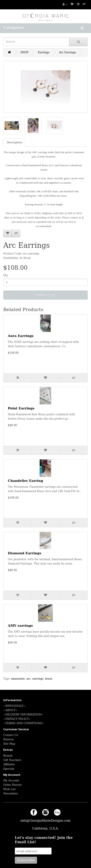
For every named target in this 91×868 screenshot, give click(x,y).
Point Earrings (21, 408)
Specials (9, 769)
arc (29, 679)
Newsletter (11, 794)
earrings (38, 679)
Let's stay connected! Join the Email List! (44, 840)
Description (14, 142)
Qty (6, 275)
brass (49, 679)
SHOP (24, 52)
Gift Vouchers (12, 760)
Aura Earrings (21, 336)
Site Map (9, 744)
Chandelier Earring (25, 481)
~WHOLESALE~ (14, 706)
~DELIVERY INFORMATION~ (23, 715)
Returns (8, 739)
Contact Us (11, 735)
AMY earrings (20, 626)
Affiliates (9, 764)
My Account (11, 781)
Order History (13, 785)
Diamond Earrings (24, 553)
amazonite (18, 679)
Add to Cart (45, 295)
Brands (8, 756)
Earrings (44, 52)
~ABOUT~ (10, 710)
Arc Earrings (67, 52)
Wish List (9, 789)
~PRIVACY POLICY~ (17, 719)
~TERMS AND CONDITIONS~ (24, 723)
